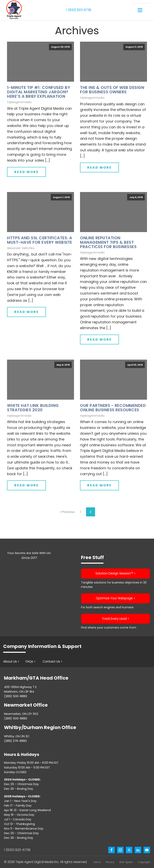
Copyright (144, 862)
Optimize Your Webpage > (115, 598)
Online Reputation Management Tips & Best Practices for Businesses (108, 242)
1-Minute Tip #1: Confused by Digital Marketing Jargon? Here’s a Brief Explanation (39, 92)
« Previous (67, 512)
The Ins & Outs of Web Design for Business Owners (112, 90)
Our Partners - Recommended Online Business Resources (113, 407)
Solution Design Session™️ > (115, 573)
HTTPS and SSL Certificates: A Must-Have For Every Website (40, 240)
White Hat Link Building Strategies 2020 (33, 407)
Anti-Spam (126, 862)
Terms (97, 862)
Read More (26, 172)
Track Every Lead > (115, 618)
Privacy (110, 862)
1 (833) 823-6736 (79, 10)
